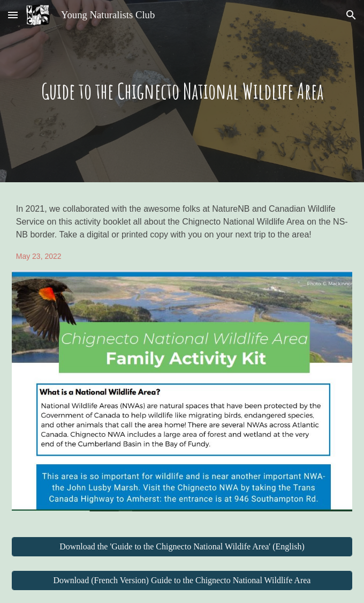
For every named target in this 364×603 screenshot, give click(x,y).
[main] (182, 91)
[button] (13, 15)
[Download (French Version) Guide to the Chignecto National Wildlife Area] (182, 580)
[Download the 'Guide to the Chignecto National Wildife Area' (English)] (182, 547)
